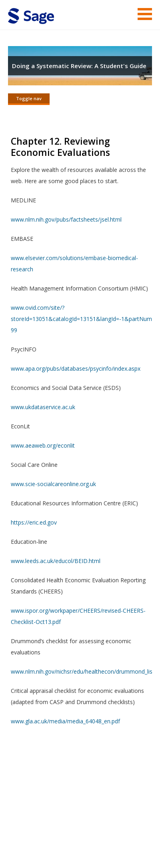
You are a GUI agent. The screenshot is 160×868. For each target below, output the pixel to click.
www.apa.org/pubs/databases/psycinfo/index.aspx (76, 368)
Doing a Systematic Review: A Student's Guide (79, 66)
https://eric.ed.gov (34, 522)
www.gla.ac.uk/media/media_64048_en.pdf (65, 721)
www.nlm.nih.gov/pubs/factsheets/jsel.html (66, 219)
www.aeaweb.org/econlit (43, 445)
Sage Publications (54, 796)
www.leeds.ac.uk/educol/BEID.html (56, 561)
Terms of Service (30, 827)
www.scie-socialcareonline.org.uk (53, 484)
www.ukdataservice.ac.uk (43, 407)
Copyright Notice (79, 827)
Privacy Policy (41, 838)
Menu (145, 14)
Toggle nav (29, 98)
